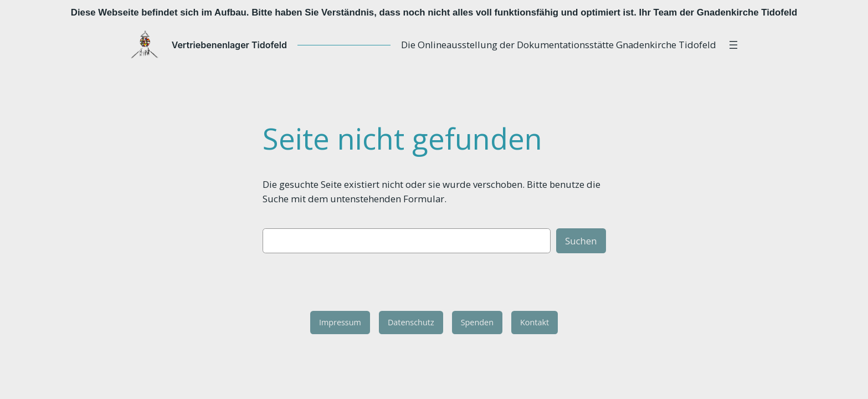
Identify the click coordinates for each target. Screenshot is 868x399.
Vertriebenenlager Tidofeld (239, 45)
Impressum (340, 322)
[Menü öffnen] (723, 45)
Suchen (581, 241)
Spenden (477, 322)
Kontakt (535, 322)
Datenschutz (411, 322)
